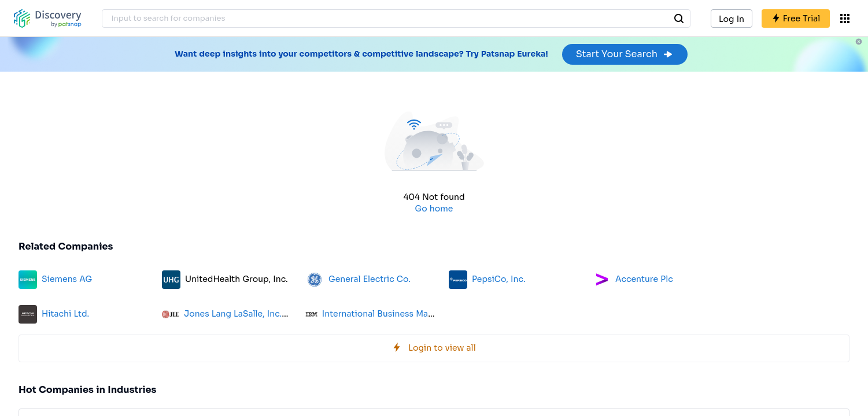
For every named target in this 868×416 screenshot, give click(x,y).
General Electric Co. (370, 279)
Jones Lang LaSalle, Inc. (233, 314)
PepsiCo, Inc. (499, 279)
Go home (434, 209)
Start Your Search (625, 54)
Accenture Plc (644, 279)
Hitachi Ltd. (65, 314)
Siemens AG (67, 279)
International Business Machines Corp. (401, 314)
